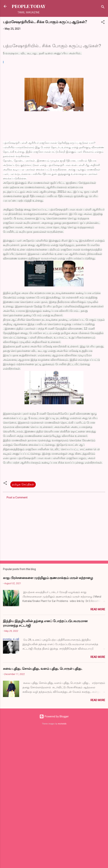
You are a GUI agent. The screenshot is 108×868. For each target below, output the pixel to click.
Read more (98, 609)
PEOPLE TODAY (29, 6)
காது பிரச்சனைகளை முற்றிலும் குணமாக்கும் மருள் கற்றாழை (48, 578)
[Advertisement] (38, 529)
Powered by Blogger (54, 716)
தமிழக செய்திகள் (23, 484)
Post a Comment (17, 497)
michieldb (62, 724)
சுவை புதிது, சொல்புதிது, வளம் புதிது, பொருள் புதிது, (43, 668)
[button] (103, 23)
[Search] (103, 8)
